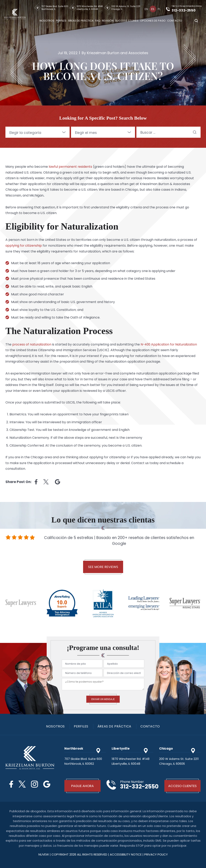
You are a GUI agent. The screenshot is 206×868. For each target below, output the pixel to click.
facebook (36, 482)
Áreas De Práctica (81, 20)
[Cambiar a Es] (153, 9)
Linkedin (58, 482)
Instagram (35, 784)
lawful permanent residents (71, 167)
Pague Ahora (82, 786)
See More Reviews (103, 567)
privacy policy (156, 854)
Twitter (22, 784)
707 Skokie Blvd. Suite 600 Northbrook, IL (55, 8)
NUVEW (44, 854)
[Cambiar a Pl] (159, 9)
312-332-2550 (185, 10)
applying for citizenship (24, 246)
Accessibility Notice (126, 854)
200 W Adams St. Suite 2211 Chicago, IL (126, 8)
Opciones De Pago (153, 20)
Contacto (175, 20)
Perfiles (62, 20)
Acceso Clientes (182, 786)
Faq (98, 20)
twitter (46, 482)
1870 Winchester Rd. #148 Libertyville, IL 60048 (90, 8)
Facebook (11, 784)
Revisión (108, 20)
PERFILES (81, 726)
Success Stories (127, 20)
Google (47, 784)
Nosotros (48, 20)
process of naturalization (32, 344)
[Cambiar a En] (147, 9)
